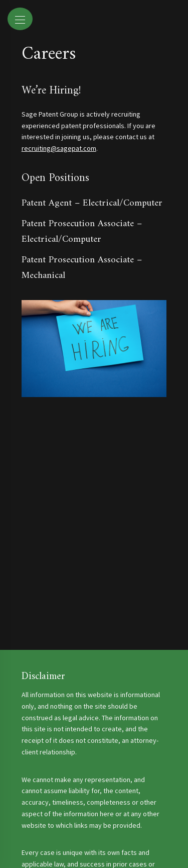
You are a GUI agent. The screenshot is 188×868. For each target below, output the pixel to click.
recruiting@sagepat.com (59, 148)
